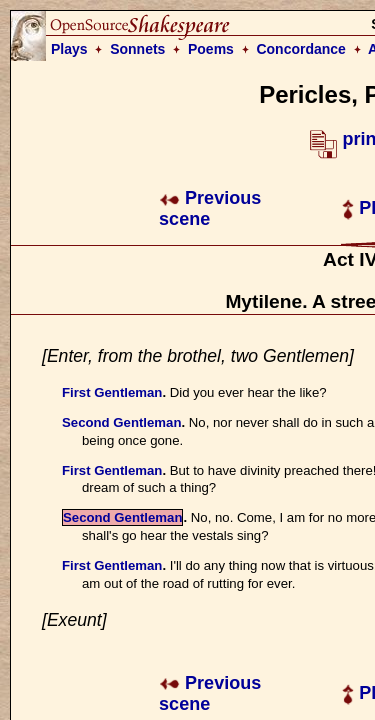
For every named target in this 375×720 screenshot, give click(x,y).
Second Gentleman (121, 422)
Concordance (300, 49)
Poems (211, 49)
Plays (69, 49)
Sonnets (137, 49)
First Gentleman (112, 392)
